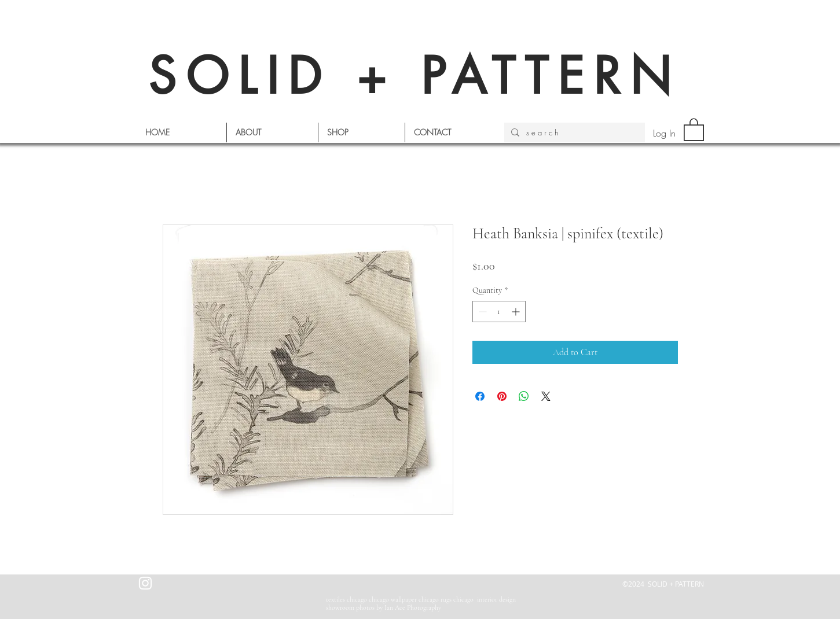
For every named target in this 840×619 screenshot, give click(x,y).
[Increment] (517, 312)
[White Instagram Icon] (145, 583)
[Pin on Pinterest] (502, 396)
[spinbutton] (499, 312)
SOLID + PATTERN (415, 76)
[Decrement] (481, 312)
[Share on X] (546, 396)
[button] (694, 129)
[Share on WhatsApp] (524, 396)
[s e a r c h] (573, 132)
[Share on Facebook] (480, 396)
